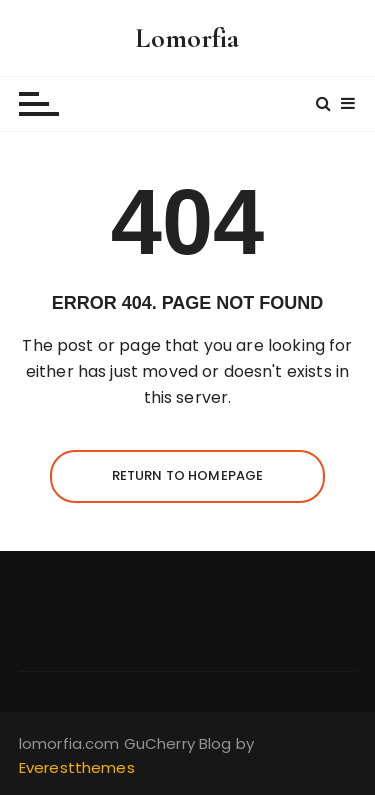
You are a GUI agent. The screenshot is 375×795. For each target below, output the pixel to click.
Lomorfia (187, 38)
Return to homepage (188, 475)
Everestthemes (77, 767)
